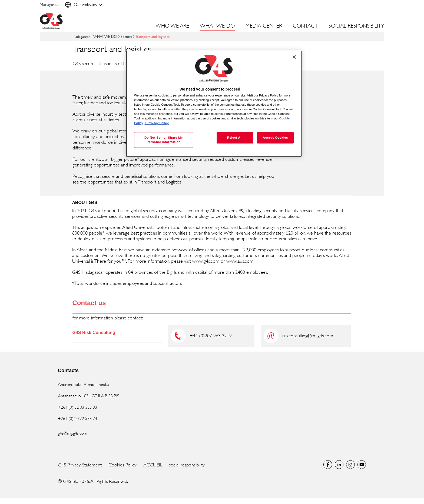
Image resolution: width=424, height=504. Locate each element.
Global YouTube (362, 465)
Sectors (126, 36)
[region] (214, 104)
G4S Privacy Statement (80, 465)
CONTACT (305, 26)
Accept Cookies (275, 138)
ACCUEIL (153, 465)
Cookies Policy (122, 465)
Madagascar (81, 36)
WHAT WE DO (105, 36)
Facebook (328, 465)
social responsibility (187, 465)
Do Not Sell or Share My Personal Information (164, 140)
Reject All (235, 138)
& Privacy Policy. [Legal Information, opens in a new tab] (157, 123)
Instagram (350, 465)
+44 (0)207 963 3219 (211, 336)
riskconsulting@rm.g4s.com (308, 336)
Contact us (89, 303)
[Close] (294, 57)
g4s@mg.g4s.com (72, 433)
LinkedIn (339, 465)
